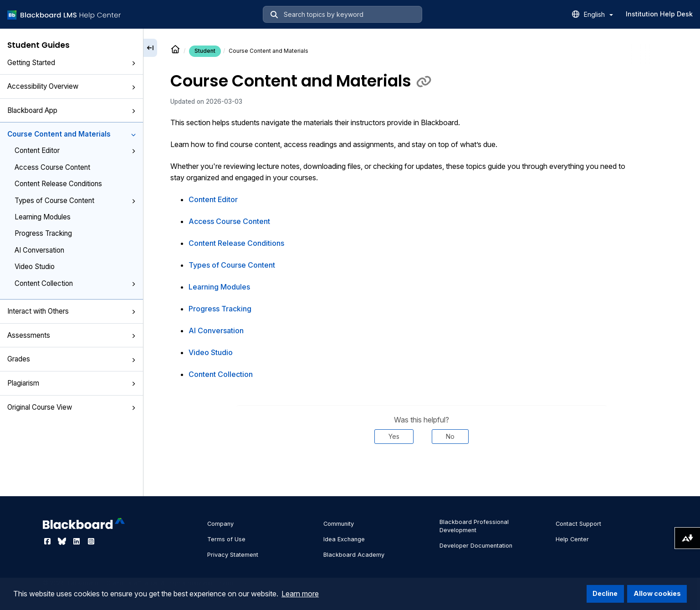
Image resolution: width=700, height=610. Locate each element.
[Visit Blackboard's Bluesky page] (63, 541)
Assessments (72, 335)
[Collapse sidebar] (150, 48)
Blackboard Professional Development (474, 526)
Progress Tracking (43, 233)
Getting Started (72, 63)
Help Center (572, 539)
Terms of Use (226, 539)
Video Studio (35, 267)
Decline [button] (605, 593)
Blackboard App (72, 110)
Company (220, 524)
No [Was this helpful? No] (450, 436)
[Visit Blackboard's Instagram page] (91, 541)
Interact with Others (72, 311)
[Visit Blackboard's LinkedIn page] (77, 541)
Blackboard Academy (354, 555)
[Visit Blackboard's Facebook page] (48, 541)
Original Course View (72, 407)
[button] (133, 63)
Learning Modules (43, 217)
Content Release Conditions (58, 184)
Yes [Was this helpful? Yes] (394, 436)
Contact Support (578, 524)
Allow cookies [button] (657, 593)
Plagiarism (72, 383)
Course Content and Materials (72, 134)
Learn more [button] (300, 594)
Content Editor (75, 150)
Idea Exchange (344, 539)
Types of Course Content (75, 201)
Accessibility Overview (72, 86)
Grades (72, 359)
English (598, 14)
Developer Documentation (476, 546)
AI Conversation (39, 250)
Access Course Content (52, 167)
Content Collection (75, 283)
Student (205, 51)
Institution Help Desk (659, 14)
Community (339, 524)
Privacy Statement (233, 555)
